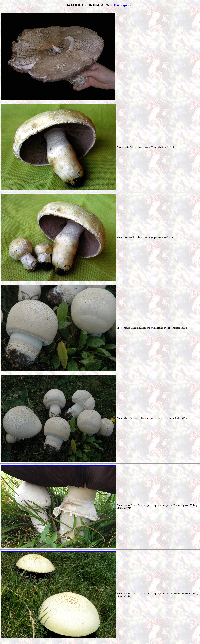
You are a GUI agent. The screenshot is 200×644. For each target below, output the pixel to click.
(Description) (123, 5)
